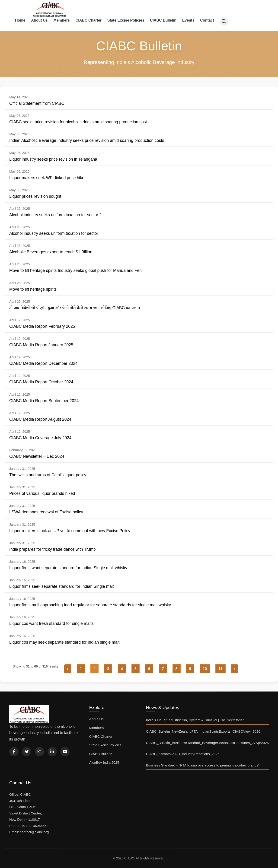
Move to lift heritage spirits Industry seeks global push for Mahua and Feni (76, 270)
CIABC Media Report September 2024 (44, 401)
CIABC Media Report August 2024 (40, 419)
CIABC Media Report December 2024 (43, 363)
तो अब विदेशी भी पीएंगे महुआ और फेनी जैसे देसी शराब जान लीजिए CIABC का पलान (75, 308)
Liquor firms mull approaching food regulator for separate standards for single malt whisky (90, 605)
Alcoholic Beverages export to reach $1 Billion (51, 252)
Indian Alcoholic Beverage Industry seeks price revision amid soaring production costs (87, 140)
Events (188, 20)
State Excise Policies (126, 20)
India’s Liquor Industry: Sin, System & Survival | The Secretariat (195, 720)
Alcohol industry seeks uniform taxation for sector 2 (55, 215)
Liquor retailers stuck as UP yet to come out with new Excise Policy (70, 531)
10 (205, 669)
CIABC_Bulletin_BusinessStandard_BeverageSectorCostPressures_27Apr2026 (207, 743)
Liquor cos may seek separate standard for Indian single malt (64, 642)
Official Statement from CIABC (37, 103)
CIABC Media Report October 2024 (41, 382)
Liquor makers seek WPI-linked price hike (47, 178)
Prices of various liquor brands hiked (42, 493)
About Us (39, 20)
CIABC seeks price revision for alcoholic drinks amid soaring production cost (78, 122)
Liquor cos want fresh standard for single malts (51, 623)
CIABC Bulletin (163, 20)
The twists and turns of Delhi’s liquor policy (48, 475)
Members (62, 20)
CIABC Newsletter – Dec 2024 (37, 456)
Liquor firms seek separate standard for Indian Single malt (62, 586)
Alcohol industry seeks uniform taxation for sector (54, 233)
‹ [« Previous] (68, 669)
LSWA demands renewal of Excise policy (46, 512)
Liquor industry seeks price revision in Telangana (53, 159)
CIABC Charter (89, 20)
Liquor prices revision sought (35, 196)
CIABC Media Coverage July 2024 (40, 438)
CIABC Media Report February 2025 (42, 326)
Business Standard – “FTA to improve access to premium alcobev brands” (203, 765)
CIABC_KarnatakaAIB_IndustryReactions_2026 (183, 754)
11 (220, 669)
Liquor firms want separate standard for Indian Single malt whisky (68, 568)
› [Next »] (235, 669)
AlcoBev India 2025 (104, 762)
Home (20, 20)
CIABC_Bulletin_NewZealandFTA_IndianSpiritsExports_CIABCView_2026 (203, 731)
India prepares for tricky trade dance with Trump (53, 549)
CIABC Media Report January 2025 (41, 345)
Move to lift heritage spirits (33, 289)
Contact (207, 20)
